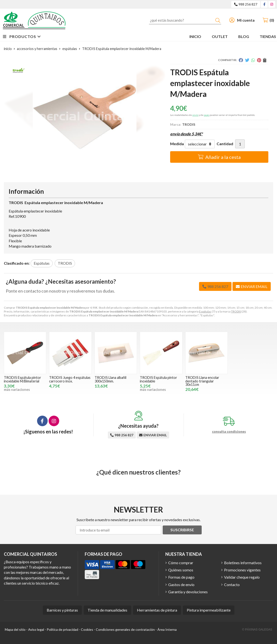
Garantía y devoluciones (188, 592)
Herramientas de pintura (157, 610)
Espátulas (205, 311)
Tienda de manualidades (107, 610)
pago (206, 115)
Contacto (232, 585)
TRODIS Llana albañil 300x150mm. (110, 379)
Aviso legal (36, 629)
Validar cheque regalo (242, 577)
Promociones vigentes (242, 570)
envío (195, 115)
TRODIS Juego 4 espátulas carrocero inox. (70, 379)
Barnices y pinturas (62, 610)
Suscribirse (182, 530)
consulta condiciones (229, 431)
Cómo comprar (181, 563)
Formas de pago (181, 577)
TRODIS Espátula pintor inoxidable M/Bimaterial (23, 379)
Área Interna (167, 629)
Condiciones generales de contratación (125, 629)
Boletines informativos (243, 563)
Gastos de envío (181, 585)
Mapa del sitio (15, 629)
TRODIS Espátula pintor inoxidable (158, 379)
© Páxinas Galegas (257, 630)
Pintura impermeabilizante (209, 610)
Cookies (87, 629)
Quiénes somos (181, 570)
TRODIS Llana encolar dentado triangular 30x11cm (202, 381)
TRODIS (236, 311)
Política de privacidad (62, 629)
